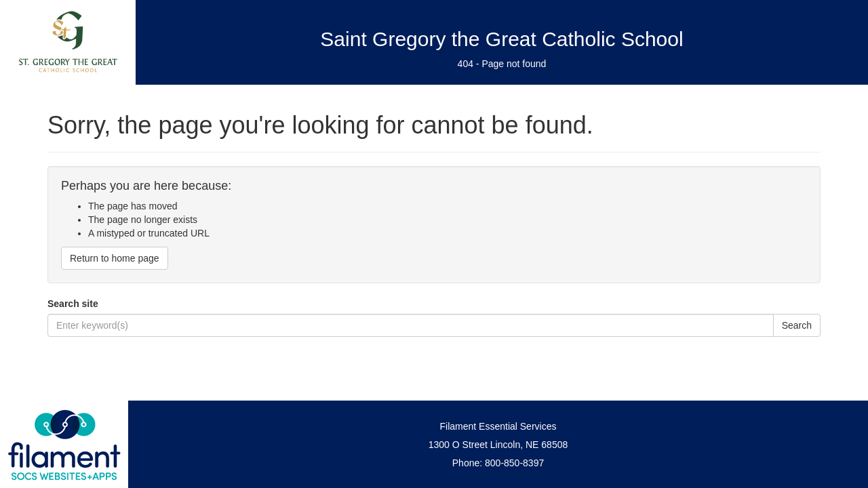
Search (797, 325)
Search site (73, 304)
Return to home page (115, 258)
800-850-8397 (514, 463)
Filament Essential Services (498, 426)
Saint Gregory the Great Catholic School (501, 39)
